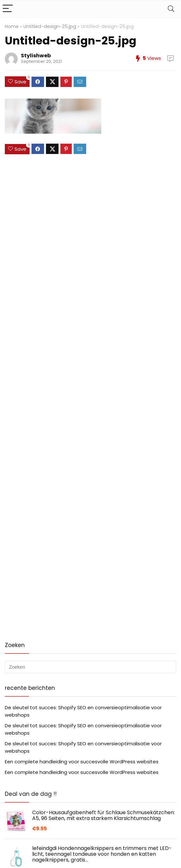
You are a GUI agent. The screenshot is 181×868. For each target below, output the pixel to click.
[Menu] (8, 9)
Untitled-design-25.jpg (50, 26)
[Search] (171, 9)
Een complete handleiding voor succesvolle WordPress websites (82, 762)
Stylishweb (36, 56)
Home (12, 26)
